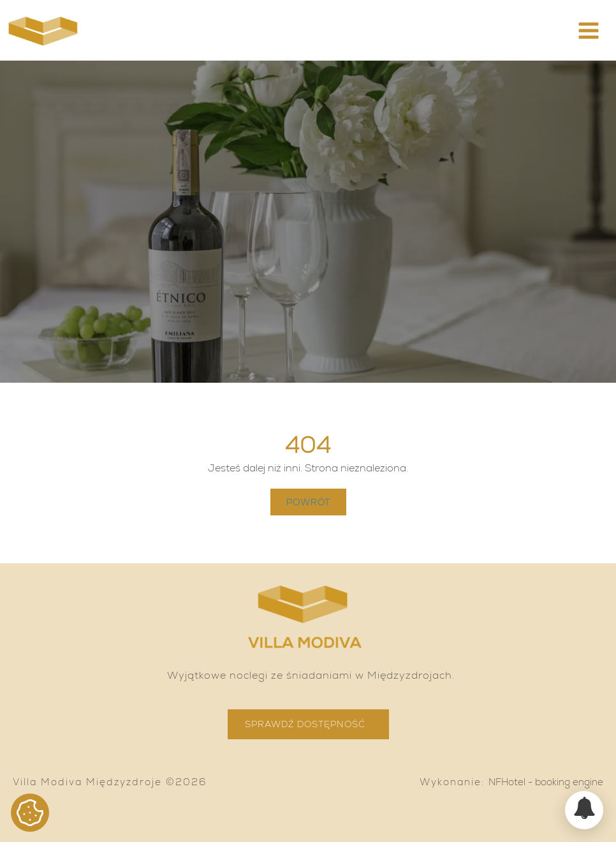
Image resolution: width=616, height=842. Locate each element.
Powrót (308, 502)
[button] (589, 31)
